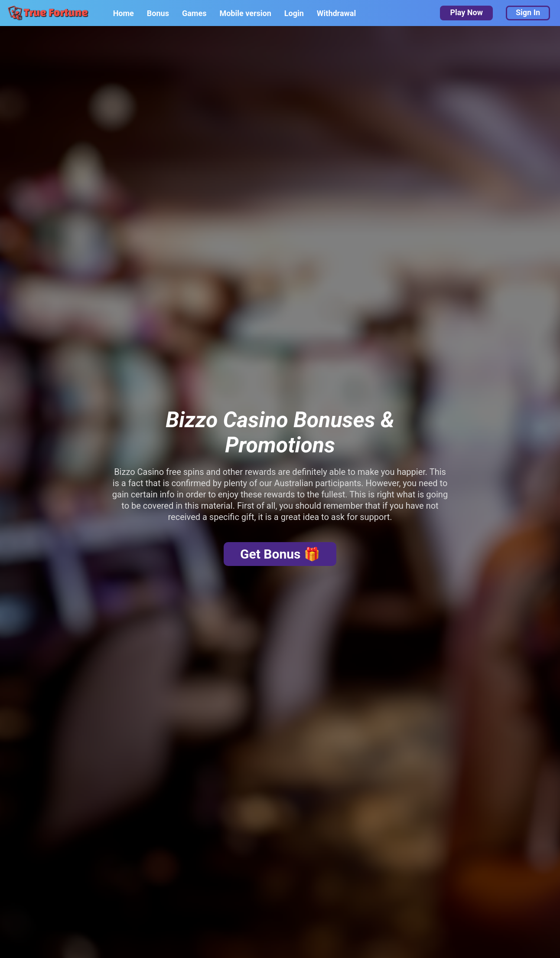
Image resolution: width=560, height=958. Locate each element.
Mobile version (245, 13)
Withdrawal (336, 13)
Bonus (158, 13)
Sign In (528, 12)
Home (124, 13)
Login (294, 13)
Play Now (466, 12)
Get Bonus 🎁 (280, 554)
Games (194, 13)
